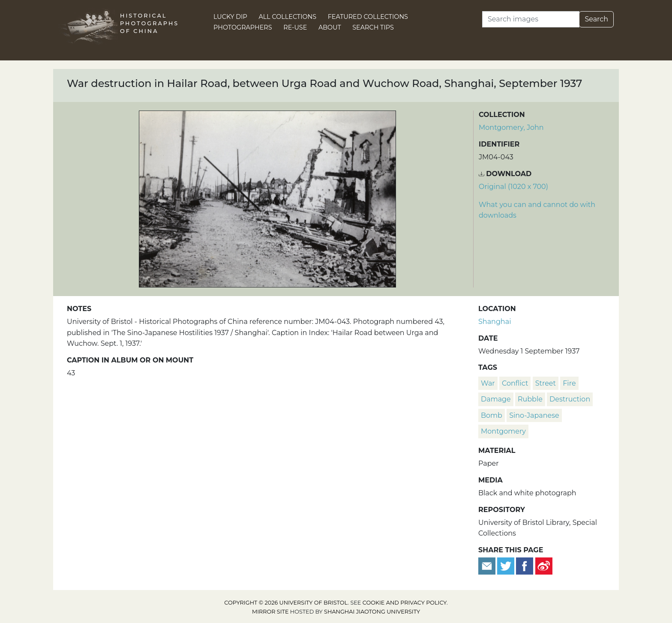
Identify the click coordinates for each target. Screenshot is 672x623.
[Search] (531, 19)
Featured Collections (368, 17)
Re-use (295, 27)
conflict (515, 383)
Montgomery (503, 431)
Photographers (243, 27)
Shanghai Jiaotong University (372, 612)
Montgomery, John (511, 127)
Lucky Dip (230, 17)
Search (596, 19)
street (546, 383)
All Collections (288, 17)
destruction (570, 399)
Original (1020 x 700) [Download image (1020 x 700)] (513, 187)
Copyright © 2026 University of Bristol (286, 603)
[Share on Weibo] (544, 565)
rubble (530, 399)
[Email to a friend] (488, 565)
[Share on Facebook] (525, 565)
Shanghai (495, 322)
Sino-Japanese (534, 415)
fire (569, 383)
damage (496, 399)
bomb (492, 415)
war (488, 383)
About (330, 27)
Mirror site (270, 612)
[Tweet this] (507, 565)
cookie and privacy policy (405, 603)
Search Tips (373, 27)
